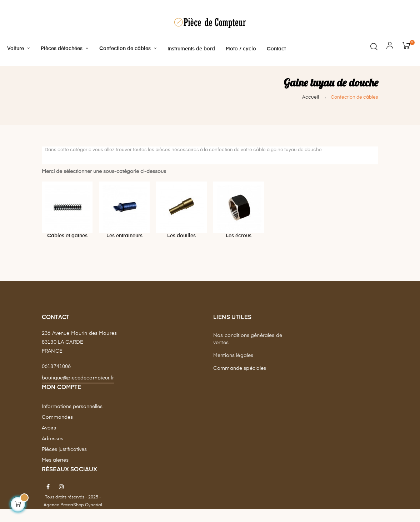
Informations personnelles (72, 419)
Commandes (57, 429)
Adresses (52, 451)
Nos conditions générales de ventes (248, 352)
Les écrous (239, 248)
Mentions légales (233, 368)
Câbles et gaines (67, 248)
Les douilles (181, 248)
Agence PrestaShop (64, 517)
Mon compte (62, 400)
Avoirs (49, 440)
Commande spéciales (240, 381)
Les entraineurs (124, 248)
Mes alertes (55, 472)
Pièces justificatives (64, 462)
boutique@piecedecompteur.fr (78, 390)
